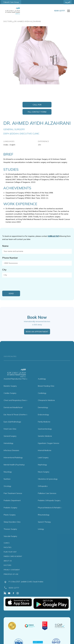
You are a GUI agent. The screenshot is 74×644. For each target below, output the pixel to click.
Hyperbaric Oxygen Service (49, 448)
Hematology (8, 448)
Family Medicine (44, 426)
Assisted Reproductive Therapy (16, 383)
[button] (68, 11)
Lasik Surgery (43, 462)
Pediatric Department (12, 505)
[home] (13, 11)
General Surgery (10, 441)
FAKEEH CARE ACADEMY (13, 561)
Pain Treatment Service (13, 498)
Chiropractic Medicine (46, 405)
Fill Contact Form (37, 112)
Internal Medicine (45, 455)
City (4, 274)
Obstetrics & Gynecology (48, 484)
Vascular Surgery (10, 541)
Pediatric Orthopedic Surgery (49, 505)
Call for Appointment (37, 105)
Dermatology (43, 412)
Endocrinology (43, 419)
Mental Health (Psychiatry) (14, 469)
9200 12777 (14, 592)
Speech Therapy (44, 527)
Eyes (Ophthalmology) (12, 426)
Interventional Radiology (13, 462)
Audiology (42, 383)
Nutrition (7, 484)
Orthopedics (43, 491)
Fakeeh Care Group (11, 2)
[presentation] (19, 289)
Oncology (7, 491)
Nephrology (42, 469)
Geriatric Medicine (45, 441)
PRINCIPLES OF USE (11, 579)
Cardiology (42, 398)
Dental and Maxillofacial (13, 412)
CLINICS (7, 548)
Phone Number (10, 262)
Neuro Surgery (44, 477)
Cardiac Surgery (10, 398)
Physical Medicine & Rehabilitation (51, 512)
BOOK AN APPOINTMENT (37, 336)
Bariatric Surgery (10, 391)
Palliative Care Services (47, 498)
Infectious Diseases (11, 455)
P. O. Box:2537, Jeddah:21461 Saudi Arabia (26, 586)
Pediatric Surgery (10, 512)
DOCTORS (7, 570)
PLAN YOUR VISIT (10, 557)
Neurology (8, 477)
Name (5, 251)
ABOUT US (8, 566)
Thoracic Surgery (10, 534)
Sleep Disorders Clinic (12, 527)
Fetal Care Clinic (10, 434)
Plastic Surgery (10, 519)
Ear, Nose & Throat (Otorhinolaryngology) (20, 419)
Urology (41, 534)
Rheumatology (44, 519)
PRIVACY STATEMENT (12, 574)
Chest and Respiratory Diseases (16, 405)
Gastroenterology (45, 434)
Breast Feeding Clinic (46, 391)
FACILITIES (8, 552)
